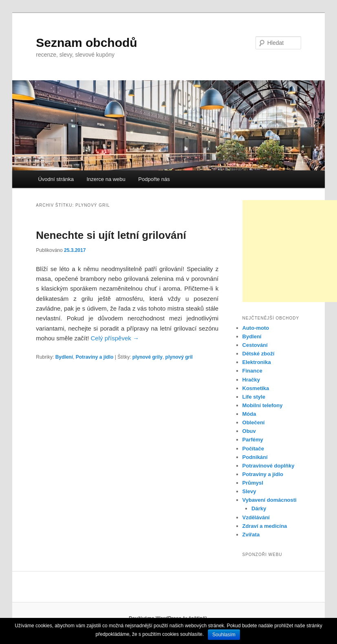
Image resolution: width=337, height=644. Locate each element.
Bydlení (64, 357)
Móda (249, 414)
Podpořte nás (154, 179)
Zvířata (251, 535)
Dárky (259, 508)
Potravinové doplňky (269, 466)
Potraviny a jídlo (95, 357)
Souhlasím (224, 635)
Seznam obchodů (86, 43)
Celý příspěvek (115, 338)
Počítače (253, 449)
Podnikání (255, 457)
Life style (254, 397)
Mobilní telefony (263, 405)
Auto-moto (256, 328)
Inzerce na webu (106, 179)
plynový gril (179, 357)
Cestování (255, 345)
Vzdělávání (256, 517)
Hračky (251, 380)
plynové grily (148, 357)
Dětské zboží (259, 354)
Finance (252, 371)
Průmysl (253, 483)
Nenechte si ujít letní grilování (111, 235)
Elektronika (257, 362)
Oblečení (254, 422)
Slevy (249, 491)
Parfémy (253, 440)
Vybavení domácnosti (270, 500)
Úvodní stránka (56, 179)
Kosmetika (256, 388)
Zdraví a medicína (265, 526)
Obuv (249, 431)
